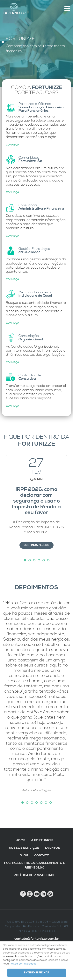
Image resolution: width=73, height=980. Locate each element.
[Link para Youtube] (37, 894)
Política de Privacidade (35, 875)
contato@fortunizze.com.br (37, 939)
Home (21, 840)
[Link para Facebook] (23, 894)
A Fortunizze (42, 840)
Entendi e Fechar (36, 973)
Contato (42, 855)
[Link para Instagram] (30, 894)
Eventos (53, 848)
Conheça (12, 145)
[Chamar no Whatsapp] (50, 894)
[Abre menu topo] (67, 9)
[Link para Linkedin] (43, 894)
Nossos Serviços (24, 848)
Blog (24, 855)
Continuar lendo (36, 545)
